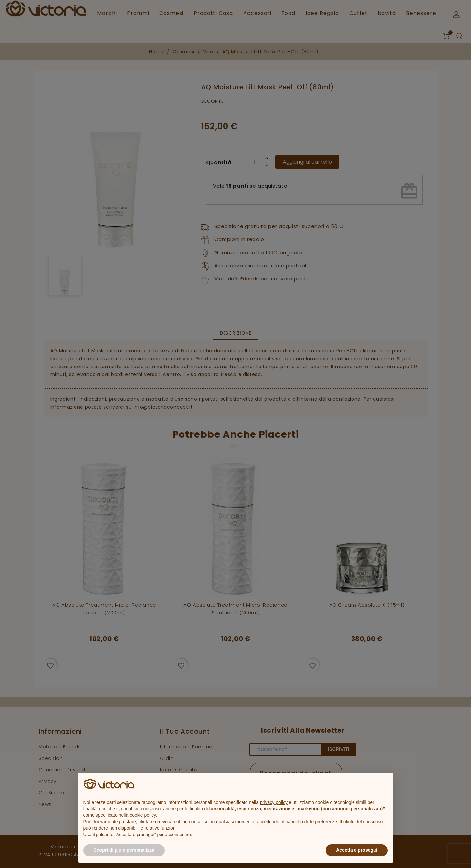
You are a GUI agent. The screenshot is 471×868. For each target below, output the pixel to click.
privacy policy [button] (274, 802)
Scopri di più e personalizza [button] (124, 850)
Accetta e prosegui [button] (357, 850)
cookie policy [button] (143, 815)
